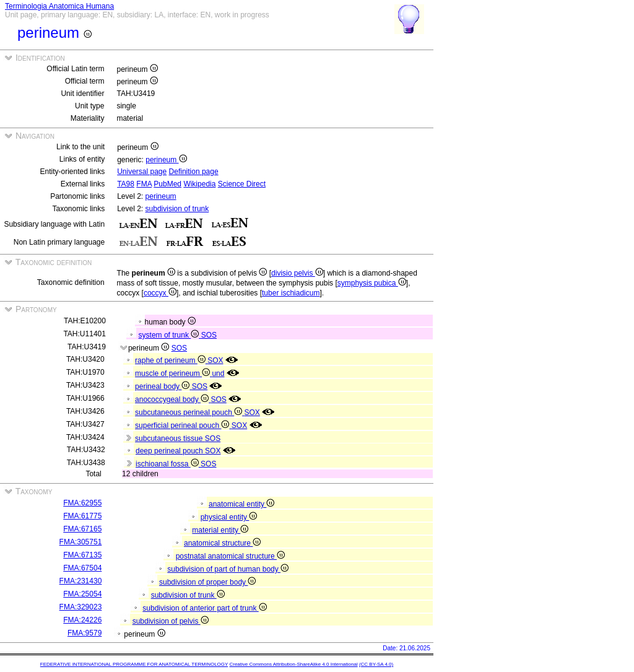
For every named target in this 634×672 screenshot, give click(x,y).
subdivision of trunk (177, 209)
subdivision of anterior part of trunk (204, 608)
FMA (144, 184)
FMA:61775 (82, 516)
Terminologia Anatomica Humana (59, 6)
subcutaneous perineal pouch (189, 412)
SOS (209, 335)
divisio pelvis (297, 273)
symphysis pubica (372, 283)
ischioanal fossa (168, 464)
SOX (215, 360)
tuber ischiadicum (291, 293)
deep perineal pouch (170, 451)
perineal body (163, 386)
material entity (220, 530)
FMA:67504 (82, 568)
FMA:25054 (82, 594)
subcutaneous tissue (170, 439)
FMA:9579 (85, 633)
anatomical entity (241, 504)
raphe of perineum (171, 360)
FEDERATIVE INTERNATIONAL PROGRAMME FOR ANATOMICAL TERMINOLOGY (134, 664)
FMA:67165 (82, 529)
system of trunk (170, 335)
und (218, 373)
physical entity (229, 517)
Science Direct (242, 184)
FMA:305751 (81, 542)
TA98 (126, 184)
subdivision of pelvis (171, 621)
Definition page (194, 172)
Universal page (142, 172)
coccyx (160, 293)
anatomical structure (222, 543)
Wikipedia (199, 184)
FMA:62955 (82, 503)
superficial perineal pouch (183, 425)
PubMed (167, 184)
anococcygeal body (173, 399)
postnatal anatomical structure (230, 556)
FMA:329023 (81, 607)
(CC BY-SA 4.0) (376, 664)
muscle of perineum (173, 373)
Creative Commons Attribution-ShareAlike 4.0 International (293, 664)
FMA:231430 (81, 581)
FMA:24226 (82, 620)
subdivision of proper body (207, 582)
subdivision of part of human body (228, 569)
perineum (166, 160)
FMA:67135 (82, 555)
